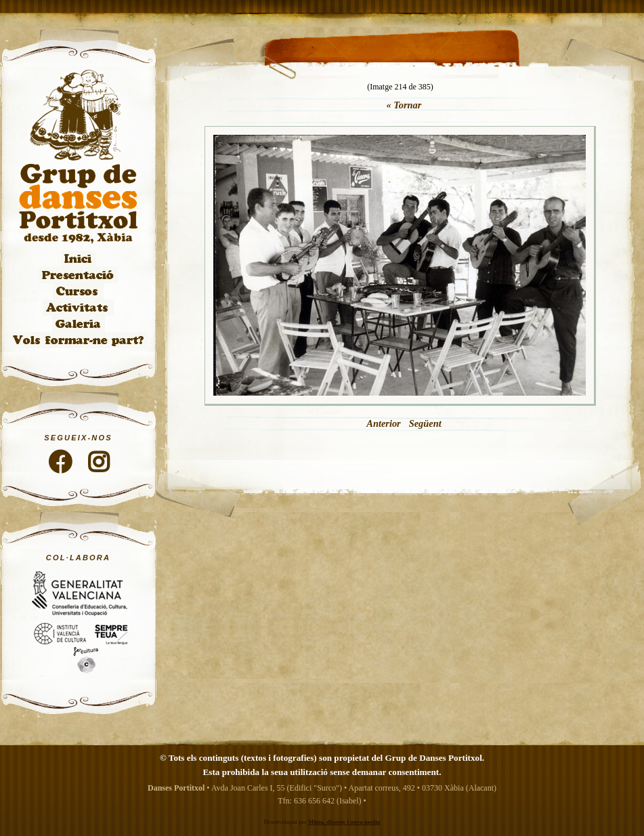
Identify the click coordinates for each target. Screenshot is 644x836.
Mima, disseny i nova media (344, 822)
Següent (425, 423)
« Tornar (404, 105)
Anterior (383, 423)
